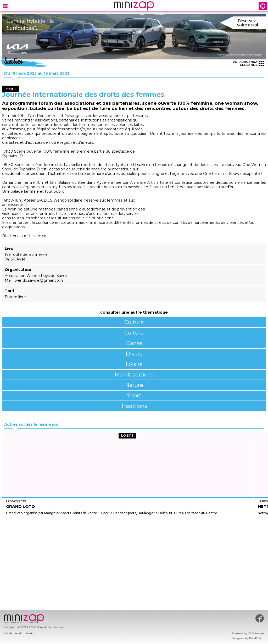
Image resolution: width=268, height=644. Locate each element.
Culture (134, 322)
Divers (134, 354)
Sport (134, 396)
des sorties (248, 63)
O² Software (256, 633)
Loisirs (134, 364)
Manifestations (134, 375)
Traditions (134, 406)
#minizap (260, 618)
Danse (134, 343)
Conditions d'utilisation (20, 633)
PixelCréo (256, 638)
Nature (134, 385)
